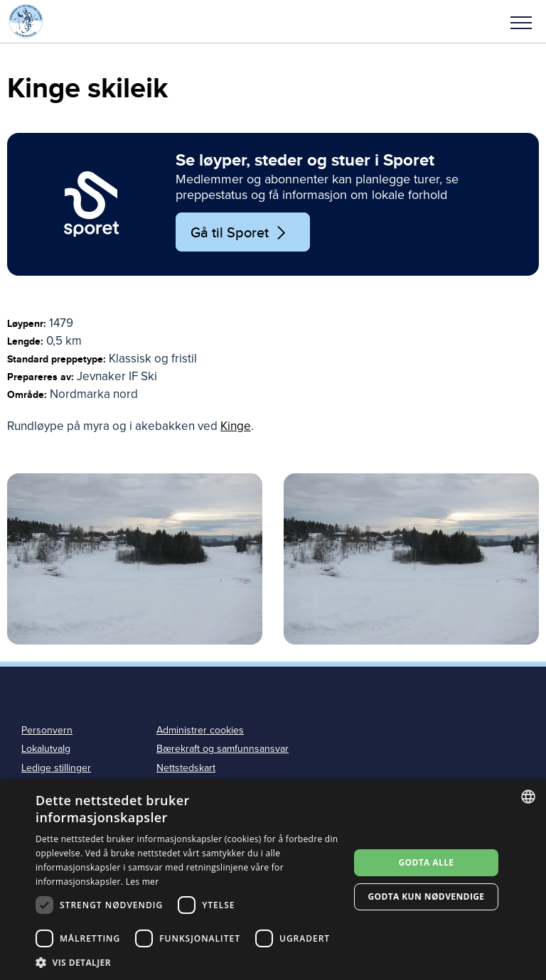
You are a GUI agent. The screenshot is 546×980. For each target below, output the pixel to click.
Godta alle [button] (426, 862)
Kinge (236, 426)
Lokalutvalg (46, 749)
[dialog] (273, 879)
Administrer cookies (200, 730)
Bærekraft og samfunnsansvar (223, 749)
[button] (521, 21)
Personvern (47, 730)
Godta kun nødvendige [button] (426, 896)
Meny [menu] (521, 23)
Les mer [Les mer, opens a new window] (143, 882)
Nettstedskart (186, 768)
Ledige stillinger (56, 768)
